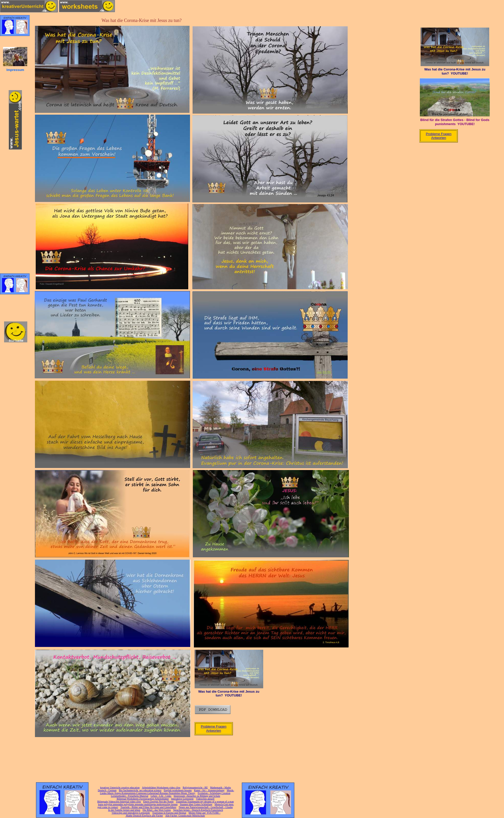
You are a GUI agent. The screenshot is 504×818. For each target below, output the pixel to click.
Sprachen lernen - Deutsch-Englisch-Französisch (198, 810)
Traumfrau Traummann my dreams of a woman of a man (205, 802)
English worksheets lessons (178, 790)
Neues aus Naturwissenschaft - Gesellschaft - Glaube (206, 807)
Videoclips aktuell (205, 799)
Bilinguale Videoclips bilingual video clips (119, 802)
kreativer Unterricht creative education (120, 787)
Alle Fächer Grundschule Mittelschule (185, 816)
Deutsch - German (107, 790)
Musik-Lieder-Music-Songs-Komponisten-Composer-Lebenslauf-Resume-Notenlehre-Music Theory (167, 792)
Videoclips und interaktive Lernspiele (131, 813)
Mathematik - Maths (221, 787)
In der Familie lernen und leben (124, 810)
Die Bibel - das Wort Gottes (157, 810)
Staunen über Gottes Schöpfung (196, 804)
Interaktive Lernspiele (182, 799)
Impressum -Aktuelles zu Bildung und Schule (197, 796)
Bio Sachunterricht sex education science (140, 790)
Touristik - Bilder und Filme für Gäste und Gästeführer (148, 807)
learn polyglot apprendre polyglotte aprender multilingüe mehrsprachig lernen (138, 804)
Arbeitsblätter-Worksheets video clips (161, 787)
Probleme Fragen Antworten (213, 729)
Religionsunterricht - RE (195, 787)
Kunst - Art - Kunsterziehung (209, 790)
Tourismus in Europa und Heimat (169, 813)
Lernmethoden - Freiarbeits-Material (130, 796)
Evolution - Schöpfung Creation (214, 793)
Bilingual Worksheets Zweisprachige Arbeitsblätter (143, 799)
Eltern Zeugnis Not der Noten (158, 802)
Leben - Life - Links (161, 796)
